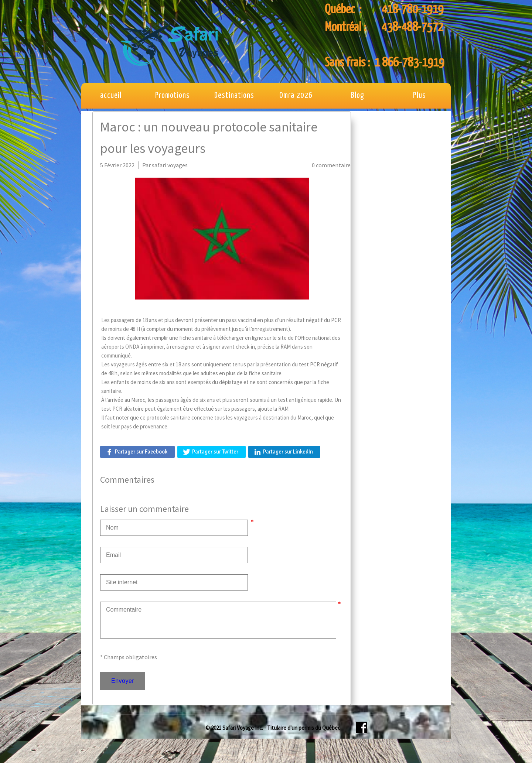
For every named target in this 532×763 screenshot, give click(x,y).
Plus (420, 96)
